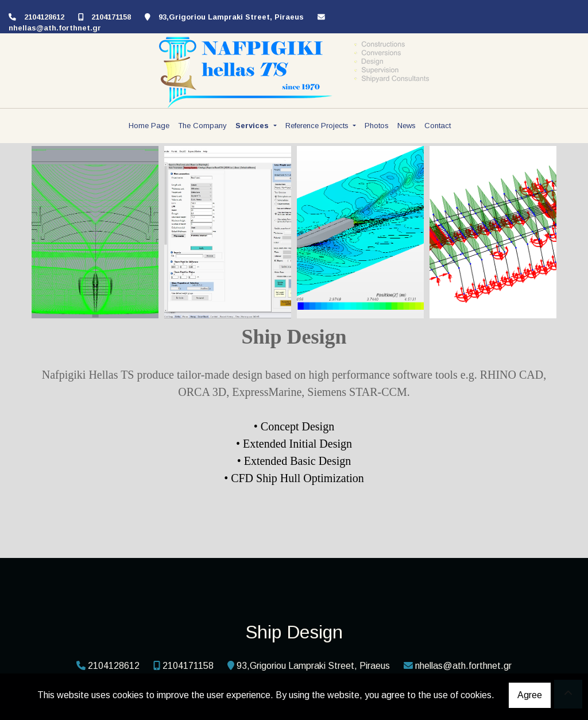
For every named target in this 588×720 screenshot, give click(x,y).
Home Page (149, 126)
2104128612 (44, 17)
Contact (438, 126)
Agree (530, 695)
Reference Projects (318, 126)
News (407, 126)
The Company (202, 126)
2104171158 (111, 17)
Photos (377, 126)
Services (253, 126)
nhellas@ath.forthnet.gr (55, 28)
